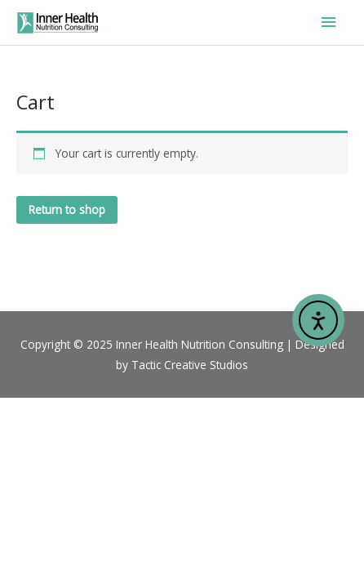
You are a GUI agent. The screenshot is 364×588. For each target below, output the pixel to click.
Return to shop (67, 209)
